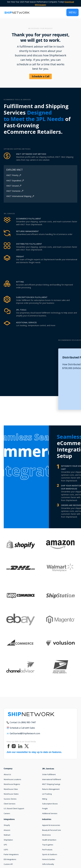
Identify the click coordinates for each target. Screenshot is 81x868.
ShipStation (8, 840)
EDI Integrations (10, 859)
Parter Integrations (11, 854)
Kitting (45, 799)
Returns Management (51, 789)
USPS (6, 850)
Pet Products (47, 850)
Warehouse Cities (11, 789)
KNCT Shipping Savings (51, 784)
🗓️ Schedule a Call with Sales (21, 728)
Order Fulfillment (49, 774)
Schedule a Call (41, 76)
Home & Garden (49, 859)
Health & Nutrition (49, 840)
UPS (5, 845)
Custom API (8, 864)
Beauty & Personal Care (52, 830)
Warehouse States (11, 794)
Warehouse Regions (12, 784)
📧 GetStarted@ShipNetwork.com (23, 733)
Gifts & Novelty (48, 864)
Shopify (7, 825)
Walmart (7, 835)
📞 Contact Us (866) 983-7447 (21, 722)
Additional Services (50, 813)
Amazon (7, 830)
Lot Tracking (47, 794)
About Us (7, 774)
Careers (7, 813)
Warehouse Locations (12, 779)
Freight (45, 808)
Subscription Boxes (50, 804)
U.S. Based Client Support (14, 808)
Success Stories (10, 799)
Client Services (10, 804)
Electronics (46, 835)
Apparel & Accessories (51, 825)
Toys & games (48, 845)
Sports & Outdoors (50, 854)
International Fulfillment (52, 779)
